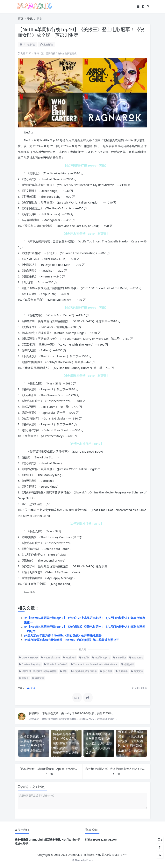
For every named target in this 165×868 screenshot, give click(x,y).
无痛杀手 (122, 671)
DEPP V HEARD (28, 658)
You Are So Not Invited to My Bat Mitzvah (94, 664)
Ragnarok (136, 658)
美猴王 (24, 678)
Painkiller (120, 658)
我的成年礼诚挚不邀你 (84, 671)
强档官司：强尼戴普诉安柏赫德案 (38, 671)
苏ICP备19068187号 (114, 855)
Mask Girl (70, 658)
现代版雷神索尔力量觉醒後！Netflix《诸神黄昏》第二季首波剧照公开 (73, 640)
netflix (84, 658)
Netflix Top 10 (101, 658)
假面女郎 (127, 664)
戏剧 (64, 671)
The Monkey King (30, 664)
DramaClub (75, 855)
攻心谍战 (106, 671)
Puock (90, 860)
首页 (20, 19)
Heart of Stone (50, 658)
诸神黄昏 (38, 678)
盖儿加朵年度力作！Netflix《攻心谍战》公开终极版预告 (65, 635)
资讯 (30, 19)
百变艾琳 (137, 671)
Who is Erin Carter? (56, 664)
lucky (68, 713)
